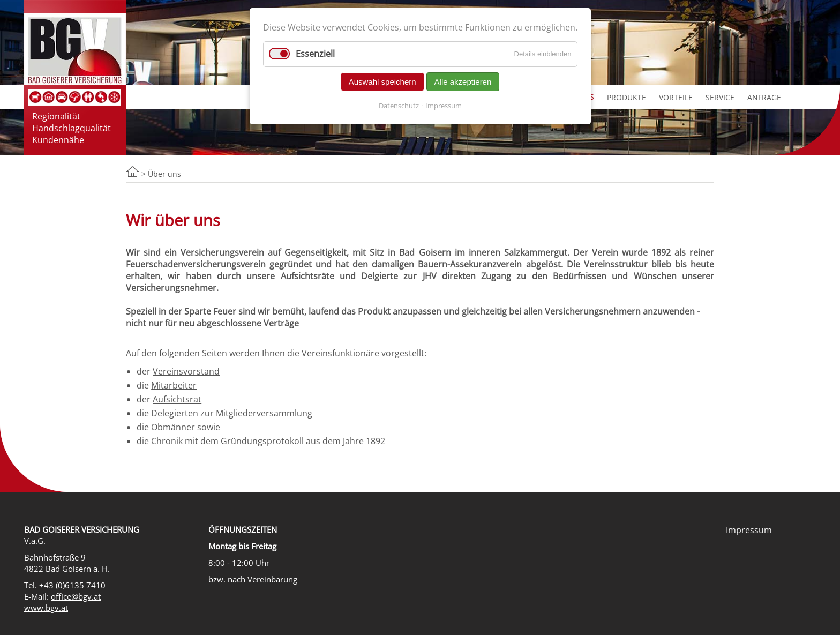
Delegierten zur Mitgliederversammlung (232, 413)
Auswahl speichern (382, 82)
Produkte (627, 97)
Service (720, 97)
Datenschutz (399, 106)
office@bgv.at (76, 597)
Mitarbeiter (174, 385)
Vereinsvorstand (186, 371)
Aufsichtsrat (177, 399)
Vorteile (676, 97)
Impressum (749, 530)
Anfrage (764, 97)
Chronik (167, 441)
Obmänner (173, 427)
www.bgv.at (46, 608)
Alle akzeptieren (463, 82)
